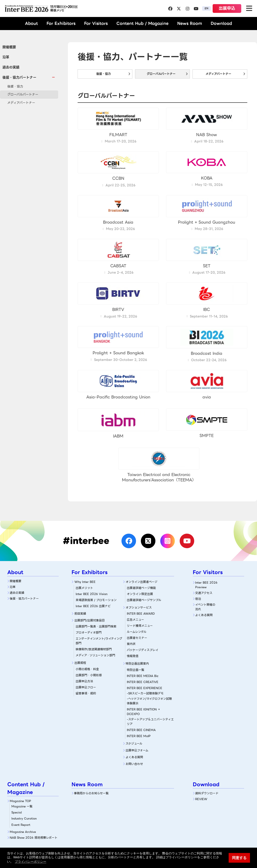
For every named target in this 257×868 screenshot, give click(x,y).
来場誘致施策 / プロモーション (96, 600)
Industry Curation (24, 818)
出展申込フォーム (137, 750)
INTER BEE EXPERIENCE (145, 688)
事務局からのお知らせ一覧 (91, 793)
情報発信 (133, 656)
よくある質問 (134, 757)
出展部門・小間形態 (89, 675)
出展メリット (84, 588)
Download (221, 23)
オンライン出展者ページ (141, 582)
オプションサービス (139, 607)
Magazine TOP (20, 801)
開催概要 (9, 47)
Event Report (21, 825)
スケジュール (134, 743)
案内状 (131, 644)
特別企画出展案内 (137, 663)
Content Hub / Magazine (142, 23)
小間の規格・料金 (87, 669)
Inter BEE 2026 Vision (92, 594)
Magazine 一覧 (22, 806)
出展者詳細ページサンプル (144, 600)
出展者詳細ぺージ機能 (141, 588)
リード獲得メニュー (140, 626)
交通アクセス (204, 593)
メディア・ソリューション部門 (95, 655)
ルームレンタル (137, 632)
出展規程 (80, 663)
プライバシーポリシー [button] (31, 862)
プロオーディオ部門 (89, 632)
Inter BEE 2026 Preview (206, 585)
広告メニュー (135, 620)
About (31, 23)
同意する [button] (239, 858)
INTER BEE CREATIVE (143, 682)
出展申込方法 (84, 681)
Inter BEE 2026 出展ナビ (93, 606)
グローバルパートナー (23, 94)
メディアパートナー (21, 103)
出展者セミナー (137, 638)
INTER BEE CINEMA (141, 730)
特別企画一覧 (136, 670)
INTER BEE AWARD (141, 614)
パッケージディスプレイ (143, 650)
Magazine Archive (23, 832)
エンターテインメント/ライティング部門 (99, 641)
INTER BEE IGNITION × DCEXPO (144, 712)
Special (17, 812)
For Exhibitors (61, 23)
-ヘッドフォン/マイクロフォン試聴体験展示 (149, 701)
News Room (190, 23)
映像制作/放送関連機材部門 (94, 649)
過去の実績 (11, 67)
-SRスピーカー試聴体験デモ (145, 693)
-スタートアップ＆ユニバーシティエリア (150, 722)
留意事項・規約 (86, 693)
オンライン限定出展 (140, 594)
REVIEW (201, 799)
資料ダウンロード (207, 793)
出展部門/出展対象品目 (90, 620)
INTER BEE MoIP (139, 736)
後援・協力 (15, 86)
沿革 (6, 57)
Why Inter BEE (85, 582)
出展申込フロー (86, 687)
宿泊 (198, 599)
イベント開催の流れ (205, 607)
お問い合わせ (134, 764)
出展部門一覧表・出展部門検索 (96, 626)
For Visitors (96, 23)
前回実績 (80, 614)
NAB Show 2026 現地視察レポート (34, 838)
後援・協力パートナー (24, 599)
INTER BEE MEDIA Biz (143, 676)
